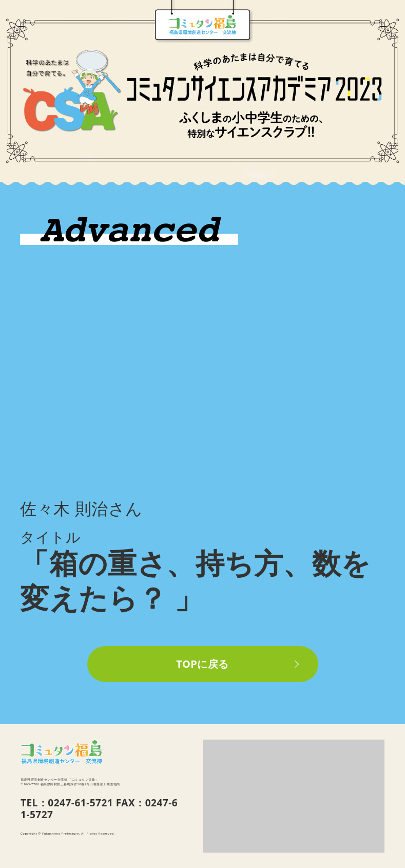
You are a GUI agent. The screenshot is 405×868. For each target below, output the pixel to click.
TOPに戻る (202, 664)
